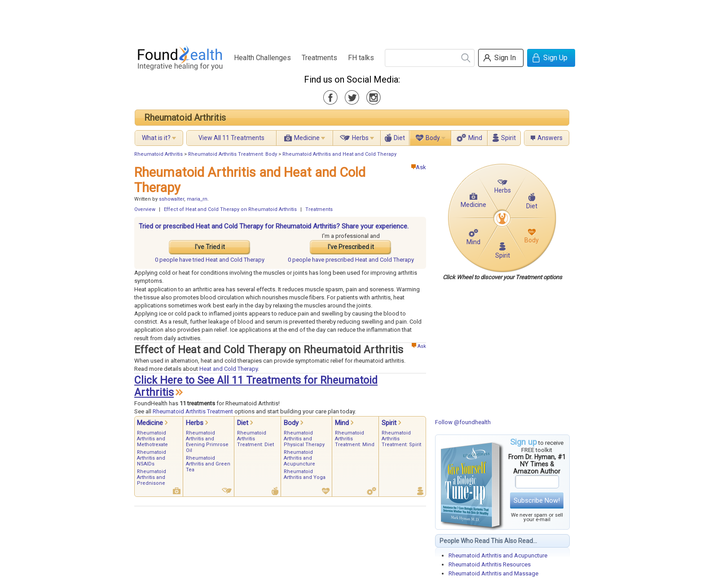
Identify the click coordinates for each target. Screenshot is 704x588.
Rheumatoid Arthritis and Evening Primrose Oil (207, 442)
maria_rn (197, 199)
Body (433, 138)
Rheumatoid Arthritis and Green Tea (208, 464)
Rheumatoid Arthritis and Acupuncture (498, 555)
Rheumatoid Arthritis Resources (490, 564)
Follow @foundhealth (463, 422)
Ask (419, 167)
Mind (475, 138)
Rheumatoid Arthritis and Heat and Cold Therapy (339, 154)
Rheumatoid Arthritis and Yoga (305, 474)
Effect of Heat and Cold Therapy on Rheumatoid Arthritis (230, 209)
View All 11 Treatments (231, 138)
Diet (399, 138)
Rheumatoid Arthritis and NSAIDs (152, 458)
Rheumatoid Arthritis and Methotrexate (152, 439)
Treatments (319, 58)
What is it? (156, 138)
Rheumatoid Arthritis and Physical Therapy (304, 439)
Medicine (307, 138)
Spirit (508, 138)
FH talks (361, 58)
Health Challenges (262, 58)
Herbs (360, 138)
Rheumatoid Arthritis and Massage (493, 573)
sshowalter (172, 199)
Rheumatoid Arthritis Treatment (193, 411)
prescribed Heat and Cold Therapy (351, 260)
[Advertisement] (352, 20)
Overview (145, 209)
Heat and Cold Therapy (229, 369)
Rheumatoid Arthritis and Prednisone (152, 477)
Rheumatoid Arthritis (185, 118)
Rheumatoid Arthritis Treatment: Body (233, 154)
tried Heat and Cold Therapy (210, 260)
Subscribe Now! (537, 500)
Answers (550, 138)
